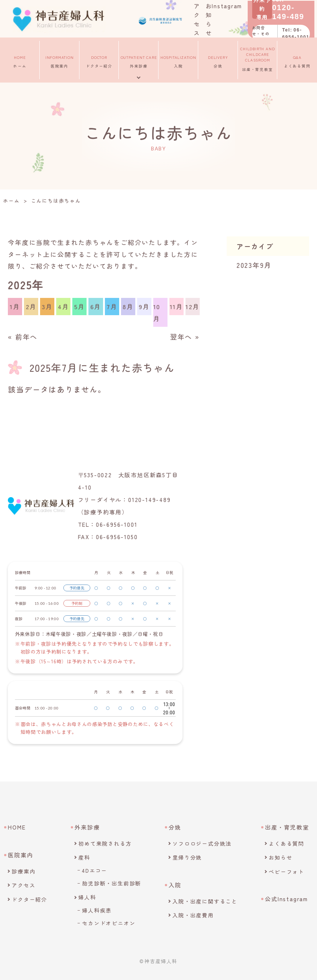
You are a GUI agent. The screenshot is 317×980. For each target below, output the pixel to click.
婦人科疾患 (97, 910)
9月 (144, 306)
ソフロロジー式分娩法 (202, 843)
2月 (31, 306)
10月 (157, 312)
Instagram (230, 5)
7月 (112, 306)
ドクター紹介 (99, 59)
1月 (15, 306)
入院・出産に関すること (205, 901)
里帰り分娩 (187, 857)
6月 (96, 306)
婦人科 (87, 897)
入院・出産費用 (193, 915)
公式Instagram (286, 899)
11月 (176, 306)
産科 (84, 857)
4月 (64, 306)
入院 (178, 59)
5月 (80, 306)
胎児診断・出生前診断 (112, 883)
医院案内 (60, 59)
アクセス (23, 885)
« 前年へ (23, 337)
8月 (128, 306)
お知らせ (280, 857)
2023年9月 (254, 265)
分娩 (218, 59)
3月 (47, 306)
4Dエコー (95, 870)
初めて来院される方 (105, 843)
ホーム (20, 59)
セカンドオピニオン (109, 923)
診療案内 (23, 871)
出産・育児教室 (258, 59)
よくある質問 (297, 59)
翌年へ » (185, 337)
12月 (192, 306)
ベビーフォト (286, 872)
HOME (17, 827)
